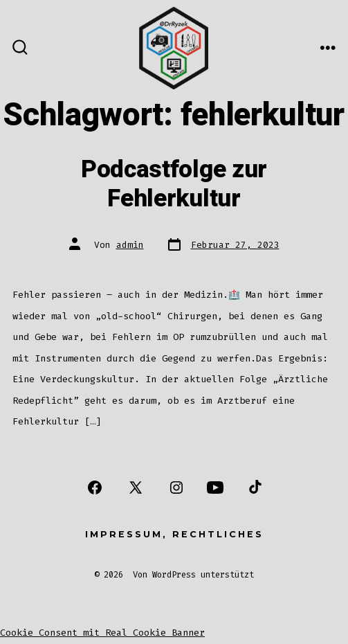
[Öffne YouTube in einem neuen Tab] (215, 488)
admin (130, 245)
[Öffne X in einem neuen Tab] (136, 488)
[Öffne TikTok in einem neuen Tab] (254, 488)
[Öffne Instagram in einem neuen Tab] (176, 488)
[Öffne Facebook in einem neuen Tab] (95, 488)
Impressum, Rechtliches (174, 534)
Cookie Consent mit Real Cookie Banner (102, 633)
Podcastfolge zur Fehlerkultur (174, 184)
